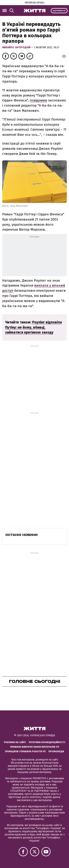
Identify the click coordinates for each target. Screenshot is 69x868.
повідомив (38, 100)
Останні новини (21, 535)
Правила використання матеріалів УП (35, 747)
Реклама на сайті (15, 742)
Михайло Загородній (17, 47)
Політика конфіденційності (47, 742)
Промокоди (56, 751)
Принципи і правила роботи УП (25, 751)
